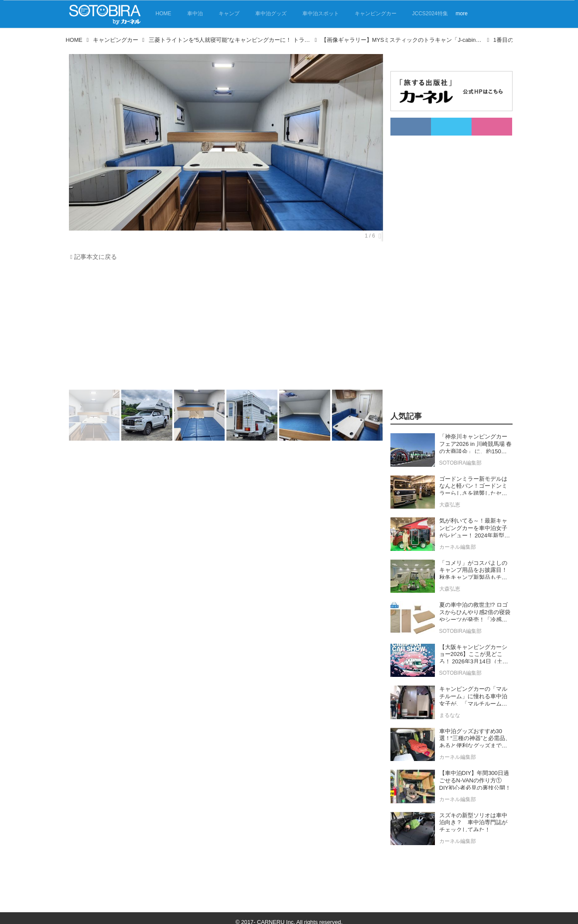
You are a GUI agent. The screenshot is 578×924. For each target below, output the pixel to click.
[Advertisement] (224, 327)
